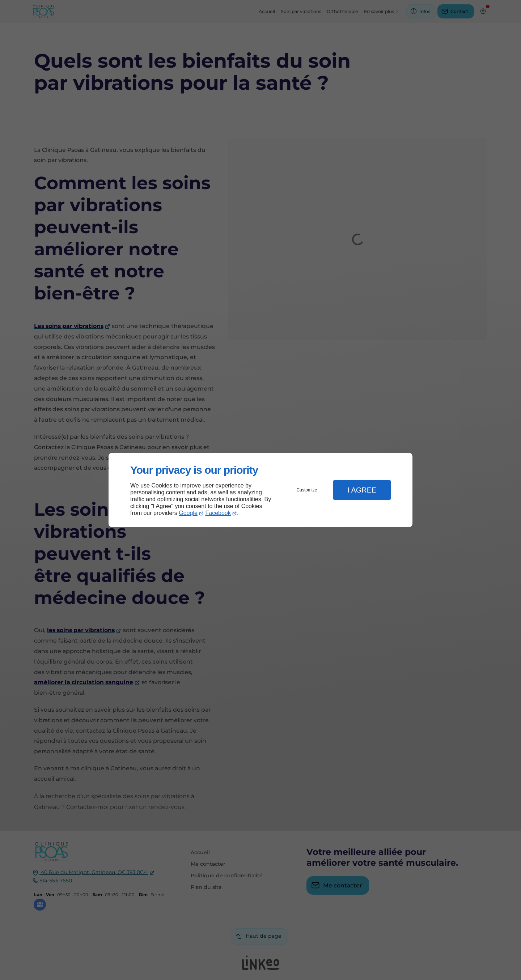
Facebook (218, 513)
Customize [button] (307, 490)
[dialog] (260, 490)
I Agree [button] (362, 490)
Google (188, 513)
